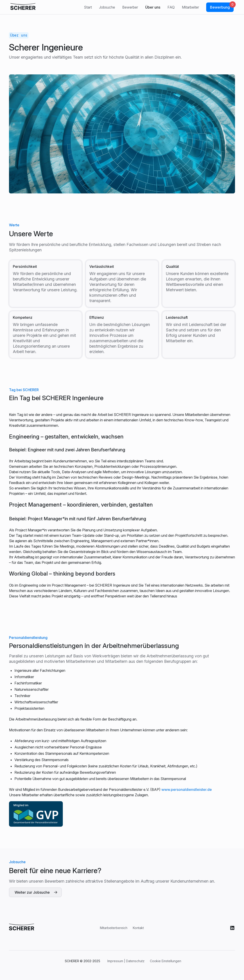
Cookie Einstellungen (166, 961)
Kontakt (138, 928)
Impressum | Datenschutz (126, 961)
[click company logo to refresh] (23, 7)
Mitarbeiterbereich (114, 928)
